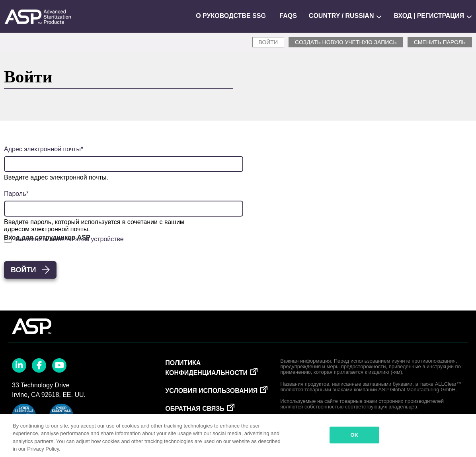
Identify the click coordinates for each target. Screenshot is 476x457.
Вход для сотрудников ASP (47, 237)
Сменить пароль (440, 42)
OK (355, 435)
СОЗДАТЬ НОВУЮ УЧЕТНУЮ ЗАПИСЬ (346, 42)
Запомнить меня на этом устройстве (70, 239)
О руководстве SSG (231, 16)
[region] (238, 436)
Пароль (15, 194)
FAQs (288, 16)
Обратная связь (195, 409)
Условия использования (211, 391)
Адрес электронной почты (42, 149)
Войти (268, 42)
